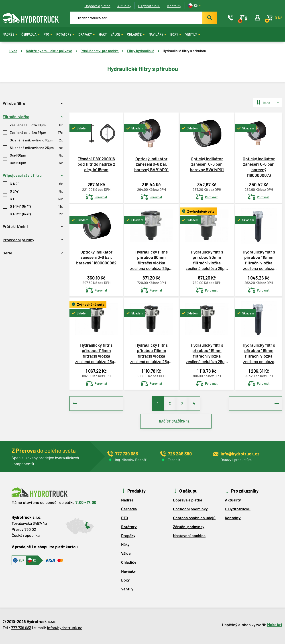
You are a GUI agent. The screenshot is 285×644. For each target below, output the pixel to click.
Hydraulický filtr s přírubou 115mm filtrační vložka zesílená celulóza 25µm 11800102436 (259, 353)
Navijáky (158, 34)
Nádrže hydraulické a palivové (49, 51)
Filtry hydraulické (141, 51)
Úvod (13, 51)
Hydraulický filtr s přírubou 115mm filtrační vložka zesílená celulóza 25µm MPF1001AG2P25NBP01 (96, 353)
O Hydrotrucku (149, 6)
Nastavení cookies (189, 538)
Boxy (176, 34)
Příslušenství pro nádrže (100, 51)
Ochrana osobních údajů (194, 520)
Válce (117, 34)
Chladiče (136, 34)
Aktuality (124, 6)
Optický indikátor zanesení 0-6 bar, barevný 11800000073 (259, 167)
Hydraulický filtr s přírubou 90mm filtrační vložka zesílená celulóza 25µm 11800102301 (151, 260)
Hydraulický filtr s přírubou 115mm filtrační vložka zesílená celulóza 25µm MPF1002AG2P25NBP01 (207, 353)
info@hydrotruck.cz (64, 630)
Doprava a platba (98, 6)
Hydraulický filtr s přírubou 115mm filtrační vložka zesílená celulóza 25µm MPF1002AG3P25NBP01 (151, 353)
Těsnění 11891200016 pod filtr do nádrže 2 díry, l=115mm (96, 164)
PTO (48, 34)
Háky (103, 34)
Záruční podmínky (189, 529)
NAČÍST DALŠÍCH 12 (176, 423)
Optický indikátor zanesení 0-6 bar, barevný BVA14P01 (207, 164)
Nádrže (10, 34)
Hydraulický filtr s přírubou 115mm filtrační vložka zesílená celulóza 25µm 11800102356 (259, 260)
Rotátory (65, 34)
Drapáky (87, 34)
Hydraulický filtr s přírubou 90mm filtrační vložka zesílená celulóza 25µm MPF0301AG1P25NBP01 (207, 260)
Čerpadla (31, 34)
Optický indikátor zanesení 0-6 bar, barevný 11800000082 (96, 257)
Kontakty (174, 6)
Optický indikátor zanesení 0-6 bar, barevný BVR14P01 (151, 164)
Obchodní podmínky (190, 511)
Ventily (193, 34)
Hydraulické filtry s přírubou (184, 51)
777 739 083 (21, 630)
